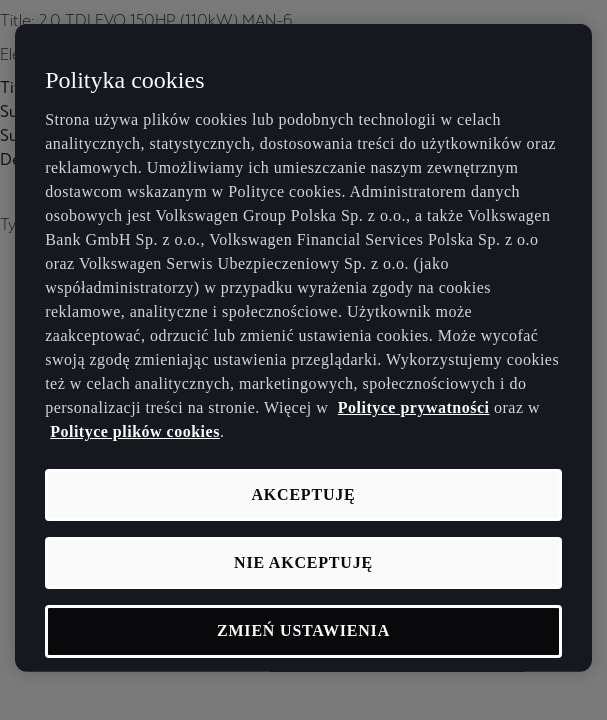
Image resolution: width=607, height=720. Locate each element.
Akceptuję (303, 493)
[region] (303, 348)
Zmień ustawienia (303, 630)
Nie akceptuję (303, 562)
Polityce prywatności (414, 406)
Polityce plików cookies (135, 430)
